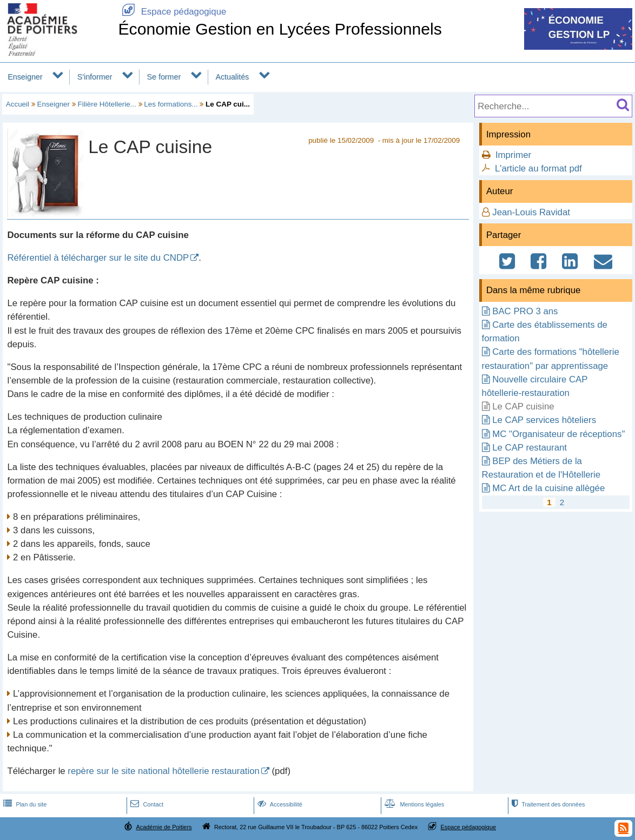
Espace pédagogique (172, 12)
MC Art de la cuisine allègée (548, 488)
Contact (146, 804)
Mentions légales (413, 804)
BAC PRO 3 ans (525, 311)
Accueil (18, 104)
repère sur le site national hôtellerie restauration (163, 771)
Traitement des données (547, 804)
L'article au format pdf (538, 168)
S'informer (95, 77)
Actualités (232, 77)
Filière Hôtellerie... (107, 104)
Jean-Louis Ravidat (531, 212)
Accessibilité (279, 804)
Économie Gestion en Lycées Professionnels (280, 29)
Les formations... (171, 104)
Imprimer (513, 155)
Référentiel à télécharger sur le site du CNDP (98, 258)
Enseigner (25, 77)
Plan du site (24, 804)
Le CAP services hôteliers (544, 420)
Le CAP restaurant (530, 448)
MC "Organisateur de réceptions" (558, 434)
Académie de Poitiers (164, 827)
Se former (164, 77)
